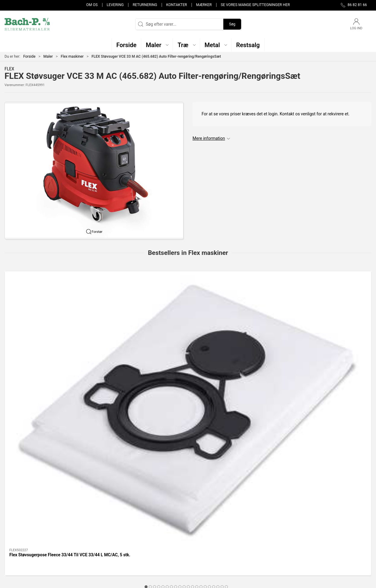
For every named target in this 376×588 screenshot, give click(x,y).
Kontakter (177, 5)
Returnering (145, 5)
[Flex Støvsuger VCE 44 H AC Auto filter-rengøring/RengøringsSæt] (262, 298)
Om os (92, 5)
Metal (136, 527)
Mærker (204, 5)
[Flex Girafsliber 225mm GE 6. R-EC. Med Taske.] (188, 298)
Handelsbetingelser (274, 544)
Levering (115, 5)
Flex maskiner (72, 56)
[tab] (180, 364)
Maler (48, 56)
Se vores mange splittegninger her (255, 5)
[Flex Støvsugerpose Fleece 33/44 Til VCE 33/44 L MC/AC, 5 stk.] (39, 298)
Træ (135, 509)
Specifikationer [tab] (23, 404)
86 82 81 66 (16, 522)
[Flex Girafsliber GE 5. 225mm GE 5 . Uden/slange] (113, 298)
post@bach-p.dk (20, 528)
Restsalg (139, 535)
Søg (232, 24)
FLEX (9, 69)
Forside (29, 56)
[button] (157, 45)
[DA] (27, 24)
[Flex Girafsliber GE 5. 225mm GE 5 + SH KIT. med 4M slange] (337, 298)
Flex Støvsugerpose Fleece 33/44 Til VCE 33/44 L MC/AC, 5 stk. (38, 338)
